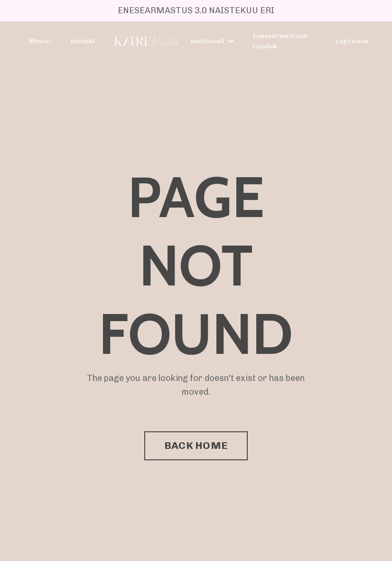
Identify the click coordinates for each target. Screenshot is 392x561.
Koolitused (212, 41)
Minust (40, 41)
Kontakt (83, 41)
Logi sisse (352, 41)
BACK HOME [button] (196, 445)
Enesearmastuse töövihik (280, 41)
